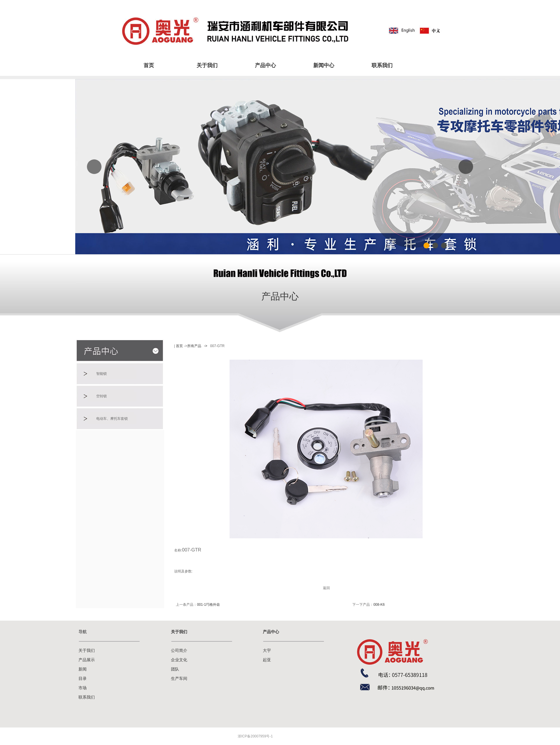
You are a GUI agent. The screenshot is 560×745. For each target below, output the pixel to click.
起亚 (267, 660)
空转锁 (101, 396)
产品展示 (87, 660)
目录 (83, 679)
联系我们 (382, 65)
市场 (83, 688)
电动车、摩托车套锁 (112, 419)
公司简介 (179, 651)
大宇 (267, 651)
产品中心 (265, 65)
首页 (149, 65)
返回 (326, 588)
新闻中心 (324, 65)
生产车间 (179, 679)
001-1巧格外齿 (208, 605)
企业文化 (179, 660)
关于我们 (207, 65)
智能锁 (101, 374)
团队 (175, 669)
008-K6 (379, 605)
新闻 (83, 669)
